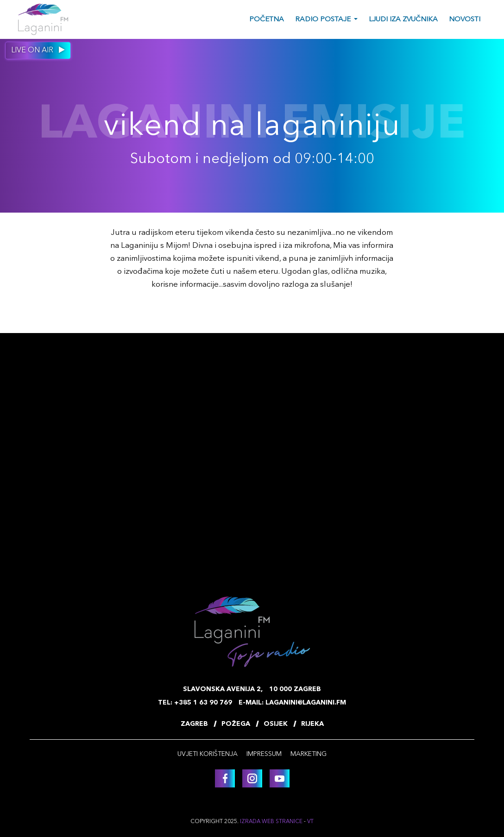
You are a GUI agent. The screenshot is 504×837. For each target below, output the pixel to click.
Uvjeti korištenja (208, 754)
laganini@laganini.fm (306, 703)
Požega (236, 724)
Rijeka (312, 724)
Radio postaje (323, 20)
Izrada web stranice (271, 822)
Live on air (38, 50)
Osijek (276, 724)
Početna (267, 20)
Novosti (465, 20)
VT (310, 822)
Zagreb (194, 724)
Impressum (264, 754)
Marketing (309, 754)
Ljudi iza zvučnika (403, 20)
